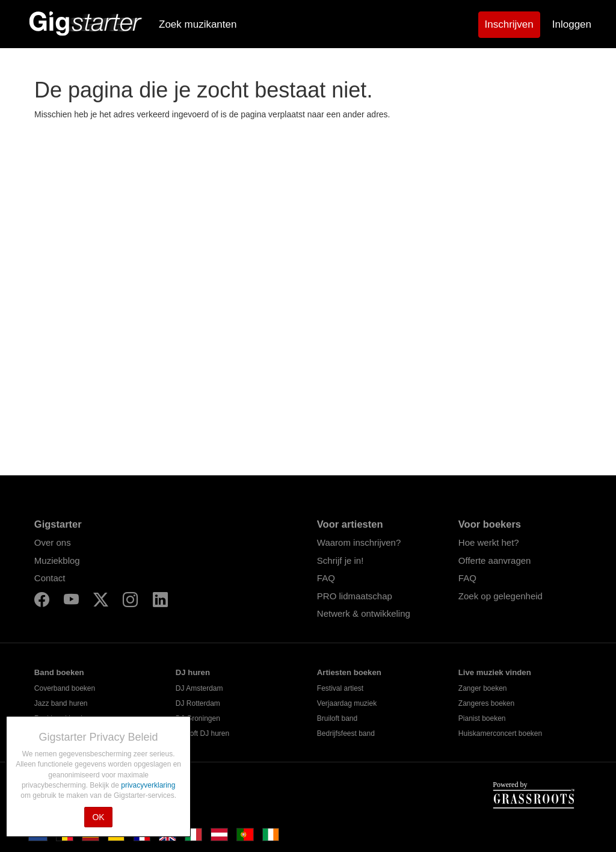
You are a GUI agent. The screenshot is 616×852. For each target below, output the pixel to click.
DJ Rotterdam (198, 703)
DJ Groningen (198, 718)
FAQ (326, 578)
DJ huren (193, 672)
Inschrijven (509, 24)
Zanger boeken (483, 688)
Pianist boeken (482, 718)
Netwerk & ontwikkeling (364, 613)
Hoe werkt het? (489, 542)
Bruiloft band (337, 718)
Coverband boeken (65, 688)
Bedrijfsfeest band (346, 733)
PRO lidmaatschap (355, 596)
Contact (50, 578)
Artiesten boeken (349, 672)
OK (98, 817)
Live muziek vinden (495, 672)
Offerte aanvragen (495, 560)
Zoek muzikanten (198, 24)
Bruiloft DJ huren (202, 733)
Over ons (53, 542)
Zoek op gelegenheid (500, 596)
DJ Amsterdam (199, 688)
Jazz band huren (61, 703)
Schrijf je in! (340, 560)
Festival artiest (340, 688)
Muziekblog (57, 560)
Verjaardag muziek (347, 703)
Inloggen (572, 24)
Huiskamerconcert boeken (500, 733)
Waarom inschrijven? (359, 542)
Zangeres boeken (486, 703)
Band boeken (59, 672)
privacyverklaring (148, 785)
